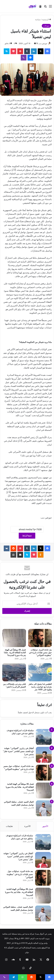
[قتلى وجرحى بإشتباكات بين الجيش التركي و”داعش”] (14, 672)
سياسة (38, 20)
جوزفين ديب (43, 43)
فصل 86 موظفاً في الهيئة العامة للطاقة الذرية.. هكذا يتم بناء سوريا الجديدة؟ (15, 653)
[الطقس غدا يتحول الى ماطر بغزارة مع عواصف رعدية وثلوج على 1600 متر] (40, 672)
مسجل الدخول (34, 712)
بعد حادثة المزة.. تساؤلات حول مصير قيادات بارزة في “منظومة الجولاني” (40, 653)
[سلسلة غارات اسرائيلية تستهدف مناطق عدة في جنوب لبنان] (44, 737)
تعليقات (9, 826)
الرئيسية (47, 20)
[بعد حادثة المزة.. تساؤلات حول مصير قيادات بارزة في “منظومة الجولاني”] (40, 638)
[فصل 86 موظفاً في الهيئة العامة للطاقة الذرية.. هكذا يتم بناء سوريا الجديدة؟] (14, 638)
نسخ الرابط (27, 536)
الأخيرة (27, 826)
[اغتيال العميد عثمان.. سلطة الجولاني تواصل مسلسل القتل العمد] (44, 808)
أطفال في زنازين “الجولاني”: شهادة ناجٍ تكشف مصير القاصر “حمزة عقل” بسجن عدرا (18, 751)
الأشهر (45, 826)
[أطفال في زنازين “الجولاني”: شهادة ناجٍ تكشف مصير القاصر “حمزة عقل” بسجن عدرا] (44, 755)
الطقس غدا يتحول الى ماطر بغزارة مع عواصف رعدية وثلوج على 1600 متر (40, 687)
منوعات (46, 26)
